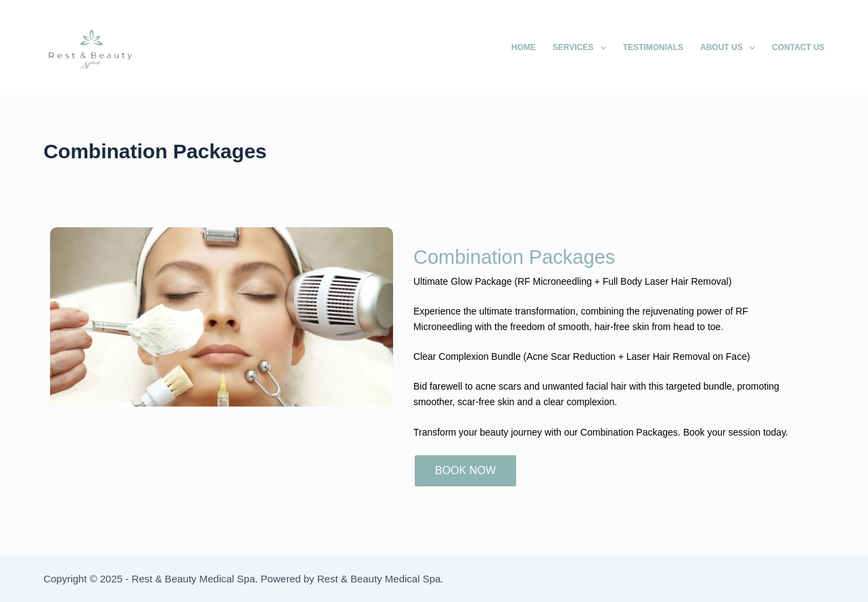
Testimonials (653, 47)
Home (524, 47)
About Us (730, 48)
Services (582, 48)
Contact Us (798, 47)
